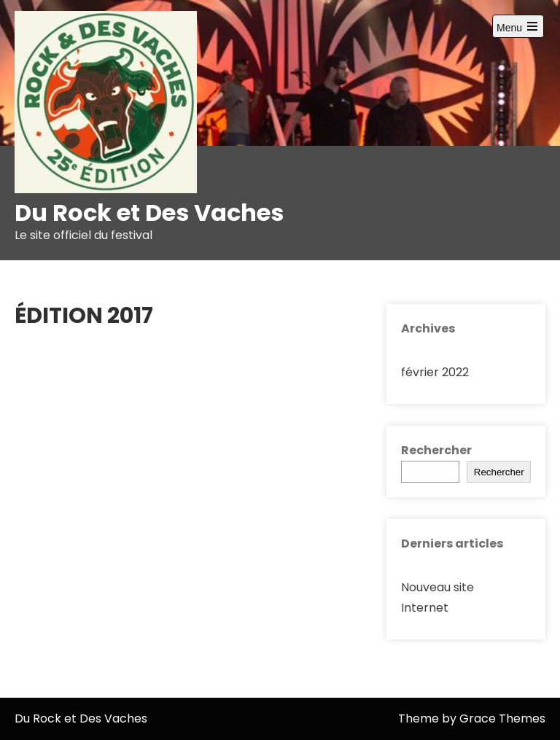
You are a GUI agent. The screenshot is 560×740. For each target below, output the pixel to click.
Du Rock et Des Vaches (149, 213)
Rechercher (436, 450)
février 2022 (435, 372)
